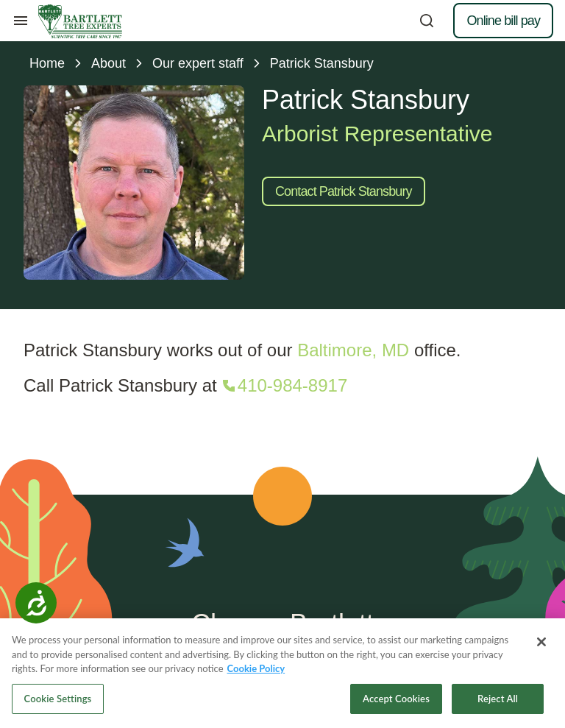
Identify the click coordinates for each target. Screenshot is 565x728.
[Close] (541, 644)
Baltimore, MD (353, 350)
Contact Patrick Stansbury (344, 191)
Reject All (498, 701)
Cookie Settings (58, 701)
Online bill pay (503, 21)
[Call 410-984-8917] (284, 386)
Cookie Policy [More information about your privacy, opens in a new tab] (256, 671)
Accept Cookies (396, 701)
